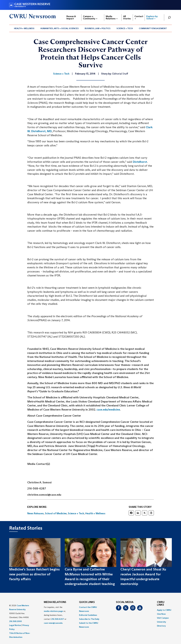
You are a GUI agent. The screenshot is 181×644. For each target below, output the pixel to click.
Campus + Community (90, 17)
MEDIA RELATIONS (55, 602)
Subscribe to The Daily (89, 619)
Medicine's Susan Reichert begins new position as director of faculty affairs (34, 574)
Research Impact (71, 17)
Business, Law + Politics (98, 28)
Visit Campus (163, 618)
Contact (139, 17)
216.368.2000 (15, 621)
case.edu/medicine (108, 410)
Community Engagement (153, 28)
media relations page (53, 611)
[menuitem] (24, 28)
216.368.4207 (58, 619)
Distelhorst (140, 162)
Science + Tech (125, 28)
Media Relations (112, 17)
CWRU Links (161, 604)
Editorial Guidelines (88, 615)
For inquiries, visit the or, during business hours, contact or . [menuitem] (55, 615)
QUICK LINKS (87, 602)
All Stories (127, 17)
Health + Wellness (24, 28)
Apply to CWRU (164, 610)
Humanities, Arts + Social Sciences (60, 28)
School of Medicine (56, 513)
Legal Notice (15, 625)
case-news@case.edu (53, 623)
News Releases (35, 513)
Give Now (161, 614)
